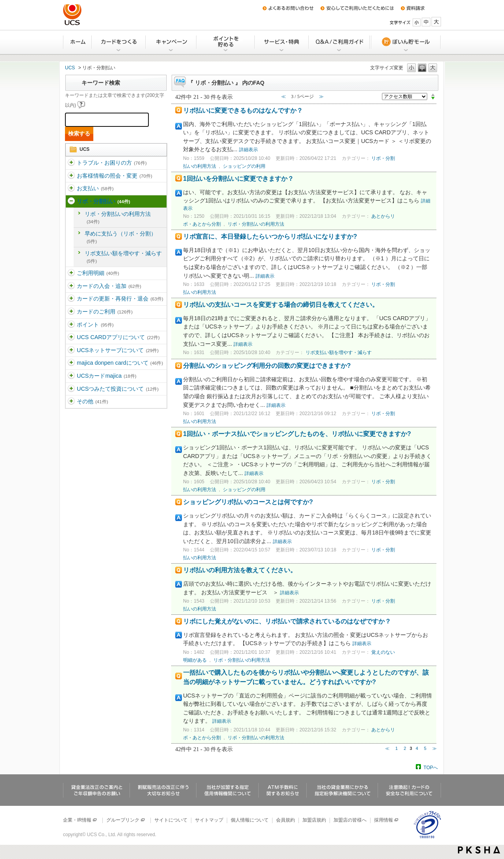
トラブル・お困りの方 (112, 163)
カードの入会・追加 (109, 286)
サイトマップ (209, 820)
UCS (70, 68)
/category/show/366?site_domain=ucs (71, 312)
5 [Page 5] (425, 748)
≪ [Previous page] (387, 748)
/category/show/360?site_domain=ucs (71, 176)
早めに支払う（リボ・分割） (120, 237)
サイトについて (171, 820)
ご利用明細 (98, 273)
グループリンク (126, 820)
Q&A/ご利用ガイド (340, 42)
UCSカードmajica (107, 376)
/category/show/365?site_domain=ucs (71, 299)
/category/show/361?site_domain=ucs (71, 189)
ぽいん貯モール (406, 42)
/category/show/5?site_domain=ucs (71, 163)
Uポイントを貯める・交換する (226, 42)
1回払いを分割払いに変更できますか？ (238, 179)
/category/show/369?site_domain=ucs (71, 351)
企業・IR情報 (80, 820)
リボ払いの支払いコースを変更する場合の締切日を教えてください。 (281, 305)
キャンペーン (171, 42)
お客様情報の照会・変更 (114, 176)
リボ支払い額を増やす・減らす (123, 257)
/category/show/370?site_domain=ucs (71, 363)
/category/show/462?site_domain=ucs (71, 376)
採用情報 (386, 820)
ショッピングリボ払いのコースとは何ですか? (248, 502)
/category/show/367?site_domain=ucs (71, 325)
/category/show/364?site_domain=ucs (71, 286)
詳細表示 (248, 150)
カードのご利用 (105, 312)
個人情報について (250, 820)
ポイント (95, 325)
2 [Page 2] (405, 748)
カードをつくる (119, 42)
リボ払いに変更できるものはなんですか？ (243, 110)
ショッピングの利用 (244, 166)
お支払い (95, 188)
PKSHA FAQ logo (479, 850)
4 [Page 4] (417, 748)
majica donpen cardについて (120, 363)
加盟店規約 (314, 820)
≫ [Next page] (435, 748)
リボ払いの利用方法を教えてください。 (240, 570)
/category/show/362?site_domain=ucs (71, 202)
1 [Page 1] (397, 748)
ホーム (78, 42)
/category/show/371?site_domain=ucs (71, 402)
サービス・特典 (282, 42)
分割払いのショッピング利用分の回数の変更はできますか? (267, 366)
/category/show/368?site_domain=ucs (71, 338)
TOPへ (431, 767)
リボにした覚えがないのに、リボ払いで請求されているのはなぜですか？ (287, 621)
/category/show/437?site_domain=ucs (71, 389)
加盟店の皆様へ (350, 820)
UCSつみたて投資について (118, 389)
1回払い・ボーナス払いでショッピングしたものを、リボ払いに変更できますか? (297, 434)
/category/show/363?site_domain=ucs (71, 273)
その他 (92, 401)
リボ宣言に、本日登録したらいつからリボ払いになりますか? (270, 237)
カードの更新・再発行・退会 (120, 299)
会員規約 (285, 820)
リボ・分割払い (103, 201)
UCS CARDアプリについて (118, 337)
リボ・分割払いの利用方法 (118, 217)
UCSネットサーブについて (118, 350)
